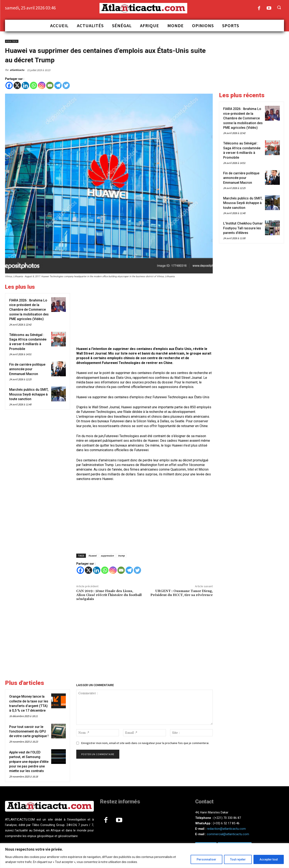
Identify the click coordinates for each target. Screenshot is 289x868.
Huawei (92, 556)
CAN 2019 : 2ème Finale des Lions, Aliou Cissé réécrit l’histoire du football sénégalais (109, 595)
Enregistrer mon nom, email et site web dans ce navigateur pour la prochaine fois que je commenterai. (145, 743)
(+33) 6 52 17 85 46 (226, 823)
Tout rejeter (238, 859)
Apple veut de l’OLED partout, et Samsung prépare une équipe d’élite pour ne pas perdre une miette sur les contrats (29, 762)
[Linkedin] (25, 85)
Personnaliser (206, 859)
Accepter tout (269, 859)
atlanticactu (17, 70)
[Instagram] (42, 85)
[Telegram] (58, 85)
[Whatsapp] (34, 85)
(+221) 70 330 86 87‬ (227, 818)
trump (121, 556)
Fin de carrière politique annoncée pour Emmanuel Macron (27, 369)
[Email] (50, 85)
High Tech (12, 41)
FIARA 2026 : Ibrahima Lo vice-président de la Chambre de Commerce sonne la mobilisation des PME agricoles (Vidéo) (29, 310)
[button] (279, 7)
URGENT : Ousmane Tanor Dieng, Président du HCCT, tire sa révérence (182, 593)
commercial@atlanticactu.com (228, 834)
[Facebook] (9, 85)
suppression (107, 556)
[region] (144, 856)
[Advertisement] (144, 313)
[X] (17, 85)
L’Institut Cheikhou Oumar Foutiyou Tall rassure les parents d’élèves (243, 228)
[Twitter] (66, 85)
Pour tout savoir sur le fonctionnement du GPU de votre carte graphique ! (29, 731)
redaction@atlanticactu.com (226, 829)
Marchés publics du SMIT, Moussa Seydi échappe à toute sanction (29, 394)
